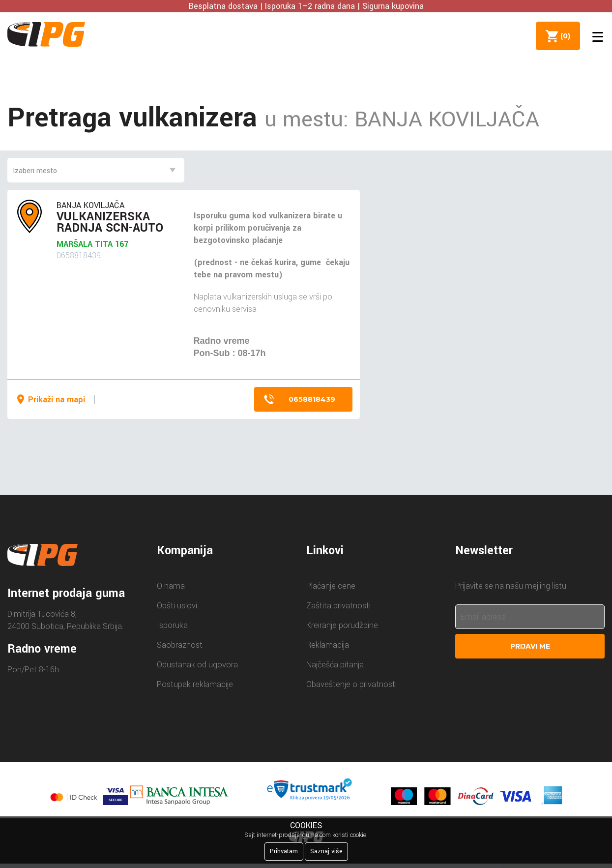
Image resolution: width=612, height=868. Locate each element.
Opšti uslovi (177, 606)
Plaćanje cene (331, 586)
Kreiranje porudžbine (342, 625)
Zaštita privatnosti (338, 606)
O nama (171, 586)
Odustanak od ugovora (197, 665)
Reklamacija (328, 645)
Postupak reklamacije (195, 684)
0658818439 (312, 399)
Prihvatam (284, 851)
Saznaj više (326, 851)
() (563, 36)
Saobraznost (180, 645)
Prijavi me (530, 646)
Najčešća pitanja (335, 665)
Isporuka (172, 625)
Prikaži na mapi (57, 400)
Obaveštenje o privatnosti (351, 684)
